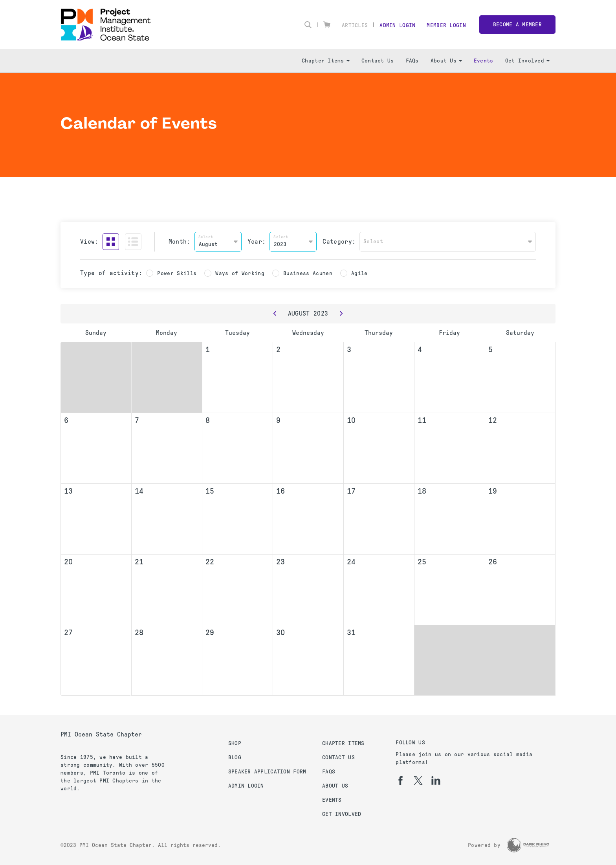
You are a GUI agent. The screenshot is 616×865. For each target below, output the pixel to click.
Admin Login (397, 25)
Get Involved (527, 61)
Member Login (446, 25)
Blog (235, 758)
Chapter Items (326, 61)
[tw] (418, 781)
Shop (235, 743)
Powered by (484, 845)
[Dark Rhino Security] (528, 845)
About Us (446, 61)
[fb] (401, 781)
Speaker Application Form (267, 772)
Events (484, 61)
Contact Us (378, 61)
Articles (355, 25)
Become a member (517, 25)
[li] (436, 781)
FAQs (412, 61)
